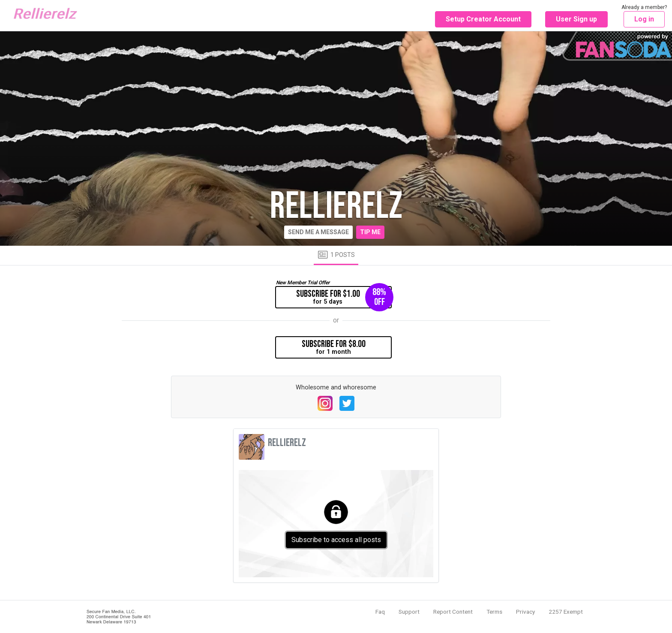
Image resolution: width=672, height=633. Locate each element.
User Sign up (576, 19)
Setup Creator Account (483, 19)
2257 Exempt (566, 612)
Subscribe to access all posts (336, 540)
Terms (494, 612)
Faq (380, 612)
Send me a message (318, 232)
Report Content (453, 612)
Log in (644, 19)
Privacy (525, 612)
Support (409, 612)
